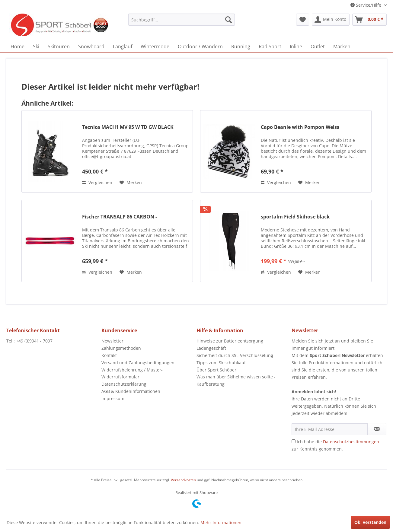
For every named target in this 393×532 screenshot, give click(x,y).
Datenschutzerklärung (124, 384)
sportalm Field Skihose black (295, 217)
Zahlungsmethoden (121, 348)
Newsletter (112, 341)
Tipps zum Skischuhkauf (221, 363)
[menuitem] (182, 20)
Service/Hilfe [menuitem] (366, 5)
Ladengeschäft (211, 348)
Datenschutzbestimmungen (351, 442)
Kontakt (109, 355)
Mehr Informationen (221, 522)
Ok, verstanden (370, 522)
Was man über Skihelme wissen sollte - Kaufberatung (236, 380)
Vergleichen (97, 182)
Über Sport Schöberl (217, 370)
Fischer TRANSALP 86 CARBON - (120, 217)
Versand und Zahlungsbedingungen (138, 363)
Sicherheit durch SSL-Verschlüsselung (235, 355)
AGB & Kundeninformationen (131, 391)
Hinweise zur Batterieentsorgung (230, 341)
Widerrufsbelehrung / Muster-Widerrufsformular (132, 373)
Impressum (113, 398)
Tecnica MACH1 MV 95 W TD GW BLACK (128, 127)
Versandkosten (183, 480)
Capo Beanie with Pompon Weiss (300, 127)
